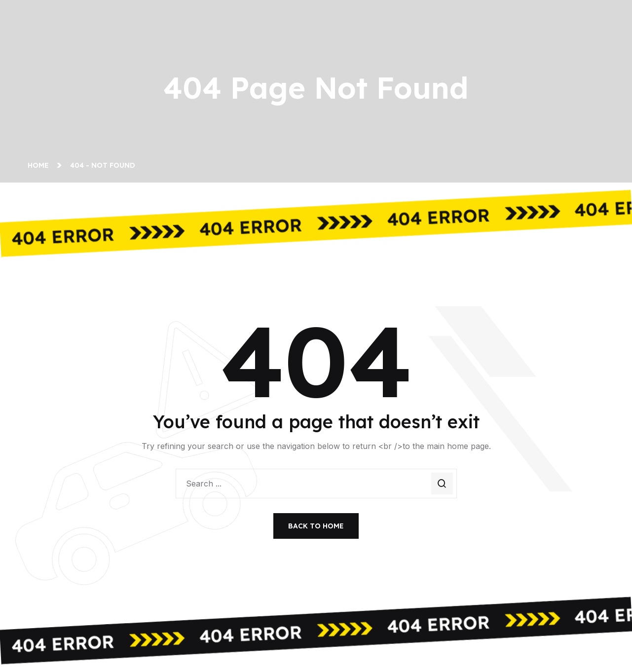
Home (40, 165)
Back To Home (316, 526)
